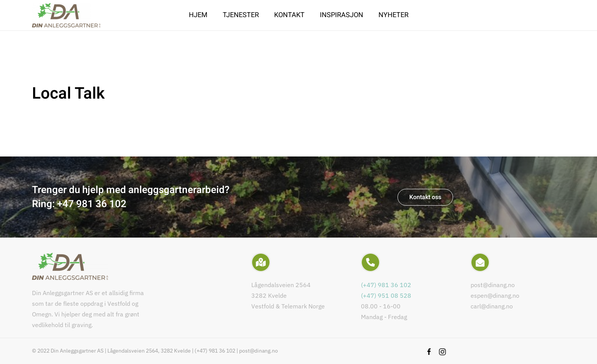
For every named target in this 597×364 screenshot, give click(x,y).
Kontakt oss (425, 197)
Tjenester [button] (241, 15)
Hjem (198, 15)
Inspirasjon (342, 15)
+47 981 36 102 (92, 204)
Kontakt (289, 15)
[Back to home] (66, 15)
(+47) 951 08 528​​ (386, 295)
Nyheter (393, 15)
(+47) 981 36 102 (386, 285)
